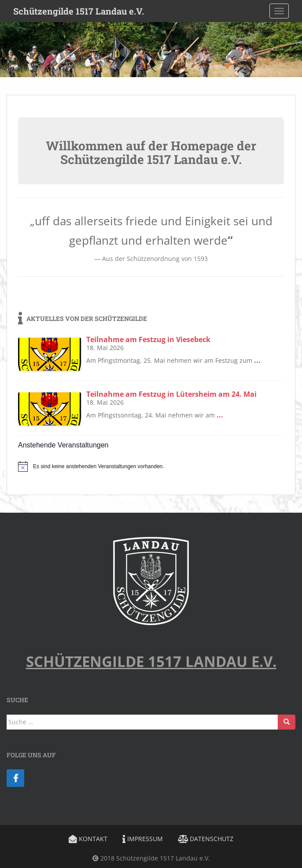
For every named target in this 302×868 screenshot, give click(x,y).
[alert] (151, 466)
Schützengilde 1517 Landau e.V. (79, 11)
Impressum (143, 839)
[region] (151, 50)
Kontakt (88, 839)
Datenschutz (206, 839)
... (257, 360)
